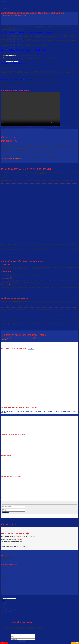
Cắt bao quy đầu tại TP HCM (14, 23)
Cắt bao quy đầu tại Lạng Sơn (9, 583)
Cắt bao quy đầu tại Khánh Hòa (9, 582)
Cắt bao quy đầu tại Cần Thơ (9, 578)
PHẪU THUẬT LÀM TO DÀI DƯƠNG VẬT (11, 610)
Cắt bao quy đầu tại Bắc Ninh (9, 574)
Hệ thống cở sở (6, 608)
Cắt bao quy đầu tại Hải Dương (9, 581)
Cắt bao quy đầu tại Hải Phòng (15, 21)
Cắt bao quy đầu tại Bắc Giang (9, 573)
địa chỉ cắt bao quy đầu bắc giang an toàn (51, 127)
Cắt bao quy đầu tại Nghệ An (14, 43)
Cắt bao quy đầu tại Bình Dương (15, 29)
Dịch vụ (5, 11)
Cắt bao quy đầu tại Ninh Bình (14, 44)
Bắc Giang (15, 127)
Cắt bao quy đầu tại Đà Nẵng (14, 18)
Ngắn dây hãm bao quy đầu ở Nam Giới (10, 69)
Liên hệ (5, 613)
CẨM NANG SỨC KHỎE (7, 51)
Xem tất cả (30, 16)
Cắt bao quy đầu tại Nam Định (9, 586)
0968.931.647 (20, 539)
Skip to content (4, 1)
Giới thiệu (5, 9)
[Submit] (4, 600)
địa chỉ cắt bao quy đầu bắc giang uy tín (37, 128)
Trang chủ (6, 602)
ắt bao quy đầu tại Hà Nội (14, 20)
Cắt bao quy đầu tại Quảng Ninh (15, 47)
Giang (25, 80)
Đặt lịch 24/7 (75, 643)
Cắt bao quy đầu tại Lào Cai (9, 584)
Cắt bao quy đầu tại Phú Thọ (9, 590)
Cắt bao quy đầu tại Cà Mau (14, 30)
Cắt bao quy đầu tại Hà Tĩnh (14, 34)
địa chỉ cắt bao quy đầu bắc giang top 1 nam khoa (15, 128)
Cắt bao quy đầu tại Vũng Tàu (14, 24)
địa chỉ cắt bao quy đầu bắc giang (32, 127)
